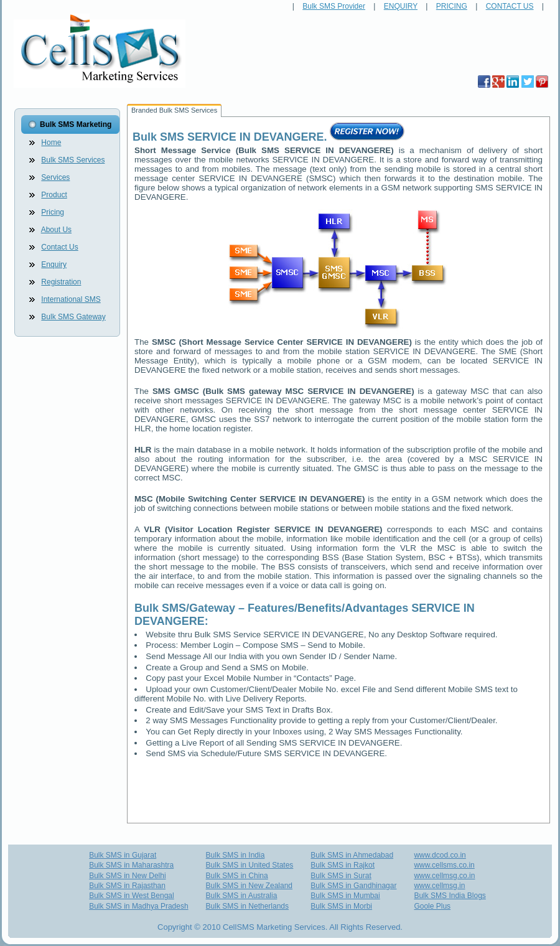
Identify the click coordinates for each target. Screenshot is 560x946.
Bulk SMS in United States (250, 865)
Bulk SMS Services (73, 160)
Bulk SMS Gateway (73, 317)
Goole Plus (432, 906)
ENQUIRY (401, 6)
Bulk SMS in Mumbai (345, 896)
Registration (61, 282)
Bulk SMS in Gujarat (123, 855)
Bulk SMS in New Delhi (127, 876)
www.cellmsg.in (439, 886)
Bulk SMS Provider (334, 6)
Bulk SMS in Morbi (341, 906)
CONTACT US (510, 6)
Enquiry (54, 265)
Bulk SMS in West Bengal (132, 896)
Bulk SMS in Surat (341, 876)
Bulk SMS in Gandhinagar (353, 886)
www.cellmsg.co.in (444, 876)
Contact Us (59, 247)
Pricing (53, 212)
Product (54, 195)
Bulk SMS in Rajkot (343, 865)
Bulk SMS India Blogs (450, 896)
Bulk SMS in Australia (242, 896)
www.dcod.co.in (440, 855)
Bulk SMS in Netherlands (247, 906)
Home (51, 143)
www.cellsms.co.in (444, 865)
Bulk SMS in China (237, 876)
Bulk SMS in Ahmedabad (352, 855)
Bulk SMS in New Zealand (249, 886)
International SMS (71, 299)
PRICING (452, 6)
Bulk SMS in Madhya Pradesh (138, 906)
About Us (56, 230)
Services (55, 177)
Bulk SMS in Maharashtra (131, 865)
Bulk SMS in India (236, 855)
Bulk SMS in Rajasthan (127, 886)
